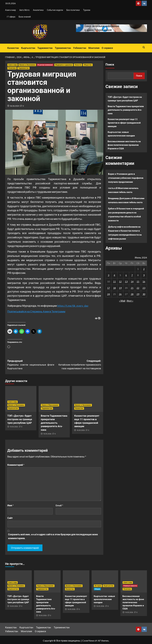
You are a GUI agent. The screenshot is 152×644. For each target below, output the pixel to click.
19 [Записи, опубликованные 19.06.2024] (120, 288)
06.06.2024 (15, 106)
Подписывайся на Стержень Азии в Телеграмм (36, 311)
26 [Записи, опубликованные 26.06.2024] (120, 294)
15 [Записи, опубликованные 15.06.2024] (138, 281)
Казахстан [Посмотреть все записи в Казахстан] (79, 408)
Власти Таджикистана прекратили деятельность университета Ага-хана (54, 423)
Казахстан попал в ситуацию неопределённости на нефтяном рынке (125, 235)
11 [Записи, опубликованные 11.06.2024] (114, 281)
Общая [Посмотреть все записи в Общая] (97, 589)
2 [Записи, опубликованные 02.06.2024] (144, 269)
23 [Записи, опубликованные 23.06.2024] (144, 288)
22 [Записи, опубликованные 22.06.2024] (138, 288)
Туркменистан (63, 48)
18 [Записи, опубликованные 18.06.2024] (114, 288)
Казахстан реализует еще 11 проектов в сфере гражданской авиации (124, 123)
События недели (55, 10)
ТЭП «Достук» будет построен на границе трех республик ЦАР (20, 419)
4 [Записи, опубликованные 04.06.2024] (114, 275)
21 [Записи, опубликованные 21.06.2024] (132, 288)
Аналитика (38, 10)
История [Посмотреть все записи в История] (98, 586)
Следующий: (78, 365)
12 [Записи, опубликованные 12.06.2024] (120, 281)
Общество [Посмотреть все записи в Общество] (88, 65)
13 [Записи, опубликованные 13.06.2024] (126, 281)
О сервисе (107, 48)
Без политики (73, 10)
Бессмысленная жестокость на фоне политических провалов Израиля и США (124, 145)
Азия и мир (11, 10)
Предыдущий (31, 365)
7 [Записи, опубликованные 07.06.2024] (132, 275)
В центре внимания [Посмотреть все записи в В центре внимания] (45, 65)
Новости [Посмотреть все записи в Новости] (78, 65)
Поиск (110, 65)
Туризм (87, 10)
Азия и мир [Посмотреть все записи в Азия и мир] (13, 65)
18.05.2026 (14, 427)
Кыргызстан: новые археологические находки (121, 134)
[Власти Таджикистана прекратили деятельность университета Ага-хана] (54, 399)
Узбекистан (80, 48)
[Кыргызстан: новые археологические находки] (105, 581)
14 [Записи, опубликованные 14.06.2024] (132, 281)
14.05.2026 (129, 612)
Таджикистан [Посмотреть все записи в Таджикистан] (23, 68)
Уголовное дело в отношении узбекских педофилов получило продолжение (126, 178)
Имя (11, 505)
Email (59, 505)
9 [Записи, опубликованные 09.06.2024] (144, 275)
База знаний (25, 17)
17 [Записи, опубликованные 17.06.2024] (109, 288)
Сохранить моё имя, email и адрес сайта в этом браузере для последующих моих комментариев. (53, 536)
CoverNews (88, 641)
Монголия (94, 48)
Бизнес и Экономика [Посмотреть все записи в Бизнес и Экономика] (27, 65)
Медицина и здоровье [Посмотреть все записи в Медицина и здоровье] (64, 65)
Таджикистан (45, 48)
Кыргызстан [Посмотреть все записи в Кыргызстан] (13, 408)
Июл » (130, 301)
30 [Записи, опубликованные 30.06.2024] (144, 294)
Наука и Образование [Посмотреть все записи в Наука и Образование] (50, 405)
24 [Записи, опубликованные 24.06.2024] (109, 294)
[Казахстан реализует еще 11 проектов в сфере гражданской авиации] (88, 399)
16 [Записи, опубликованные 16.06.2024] (144, 281)
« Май (122, 301)
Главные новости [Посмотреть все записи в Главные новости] (130, 586)
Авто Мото (24, 10)
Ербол (111, 208)
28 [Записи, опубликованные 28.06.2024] (132, 294)
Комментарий (16, 465)
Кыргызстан (28, 48)
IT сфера (11, 17)
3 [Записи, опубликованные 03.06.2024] (108, 275)
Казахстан (13, 48)
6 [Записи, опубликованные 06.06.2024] (126, 275)
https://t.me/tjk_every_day (73, 306)
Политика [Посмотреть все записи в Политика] (12, 68)
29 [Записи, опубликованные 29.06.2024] (138, 294)
